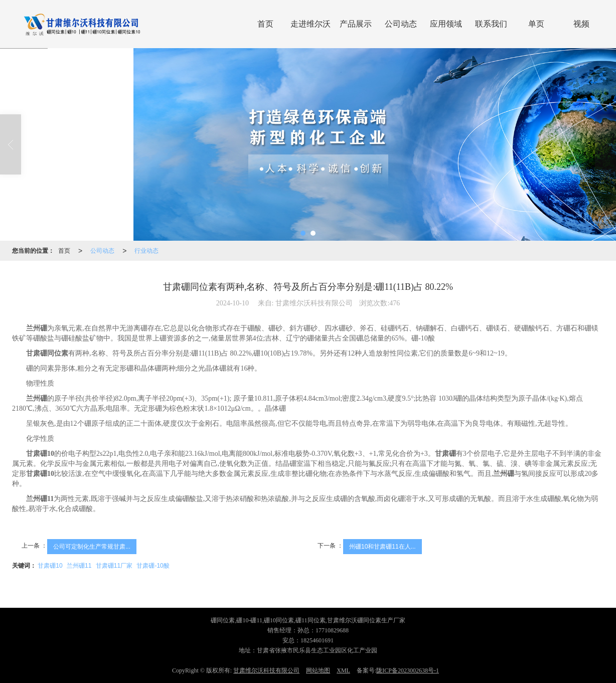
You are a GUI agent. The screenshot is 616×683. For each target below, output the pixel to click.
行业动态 (146, 251)
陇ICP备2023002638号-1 (408, 670)
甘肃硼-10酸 (153, 566)
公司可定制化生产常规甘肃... (92, 547)
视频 (581, 24)
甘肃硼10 (50, 566)
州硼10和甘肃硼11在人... (382, 547)
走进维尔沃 (311, 24)
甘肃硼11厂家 (114, 566)
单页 (536, 24)
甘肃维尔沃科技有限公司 (266, 670)
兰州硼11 (79, 566)
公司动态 (401, 24)
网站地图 (318, 670)
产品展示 (356, 24)
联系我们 (491, 24)
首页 (265, 24)
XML (343, 670)
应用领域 (446, 24)
